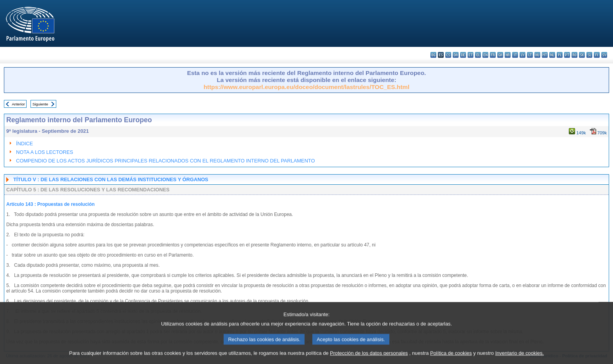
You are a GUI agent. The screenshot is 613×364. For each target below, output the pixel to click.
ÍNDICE (24, 144)
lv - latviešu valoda (522, 55)
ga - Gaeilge (500, 55)
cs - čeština (448, 55)
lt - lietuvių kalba (530, 55)
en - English (485, 55)
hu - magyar (537, 55)
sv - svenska (604, 55)
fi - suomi (597, 55)
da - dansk (456, 55)
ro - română (574, 55)
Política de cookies (451, 357)
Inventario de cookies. (520, 357)
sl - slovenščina (589, 55)
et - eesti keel (471, 55)
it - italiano (515, 55)
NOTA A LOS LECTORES (45, 152)
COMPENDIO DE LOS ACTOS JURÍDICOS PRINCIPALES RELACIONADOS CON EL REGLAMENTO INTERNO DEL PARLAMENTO (165, 161)
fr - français (493, 55)
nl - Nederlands (552, 55)
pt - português (567, 55)
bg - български (433, 55)
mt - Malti (545, 55)
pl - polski (560, 55)
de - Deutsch (463, 55)
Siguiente (40, 104)
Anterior (18, 104)
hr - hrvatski (508, 55)
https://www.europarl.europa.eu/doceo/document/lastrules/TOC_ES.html (307, 87)
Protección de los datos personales (369, 357)
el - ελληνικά (478, 55)
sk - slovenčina (582, 55)
